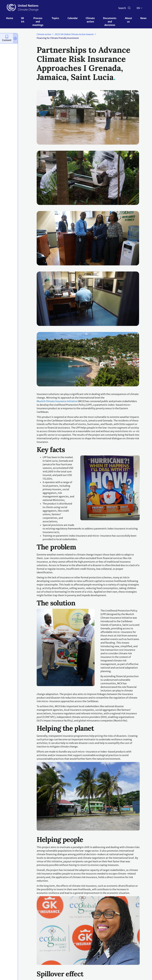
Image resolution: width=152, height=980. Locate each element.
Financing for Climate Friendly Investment (58, 38)
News (143, 18)
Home (10, 18)
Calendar (73, 18)
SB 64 (23, 20)
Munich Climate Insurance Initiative (57, 401)
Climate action (90, 20)
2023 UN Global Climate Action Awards (74, 34)
